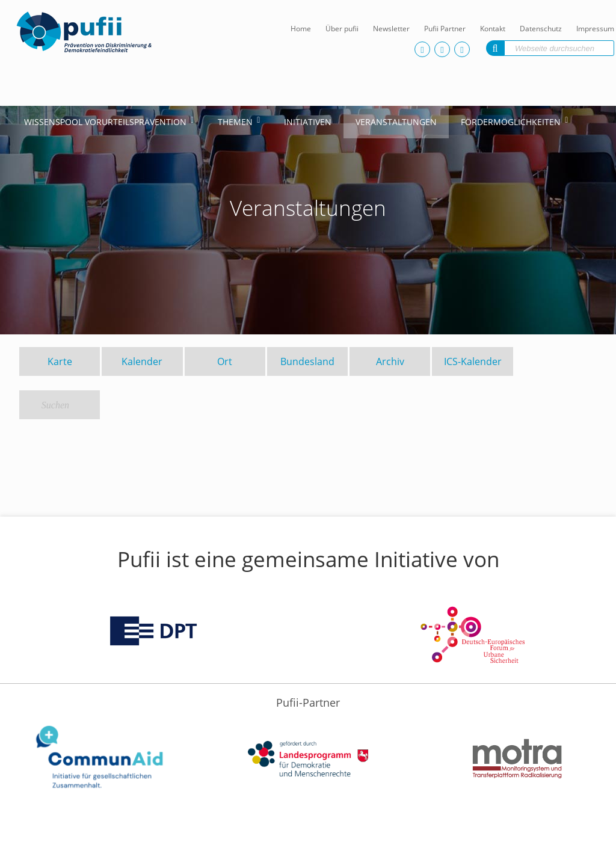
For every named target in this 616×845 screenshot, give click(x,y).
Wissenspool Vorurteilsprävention (105, 122)
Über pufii (342, 29)
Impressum (595, 29)
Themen (235, 122)
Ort (225, 361)
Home (301, 29)
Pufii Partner (445, 29)
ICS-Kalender (473, 361)
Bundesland (307, 361)
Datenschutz (541, 29)
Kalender (142, 361)
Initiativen (308, 122)
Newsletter (391, 29)
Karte (60, 361)
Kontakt (493, 29)
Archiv (390, 361)
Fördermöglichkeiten (511, 122)
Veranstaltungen (396, 122)
